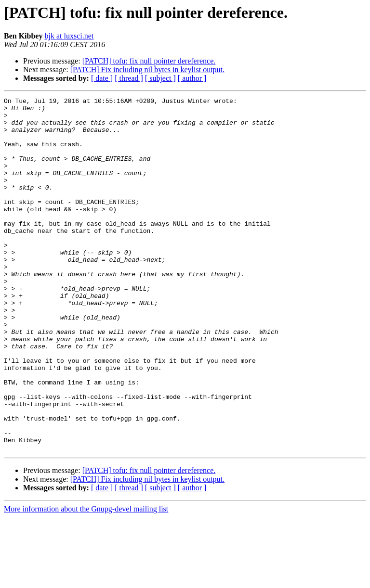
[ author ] (192, 78)
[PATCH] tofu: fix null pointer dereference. (149, 61)
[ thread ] (129, 78)
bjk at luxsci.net (69, 36)
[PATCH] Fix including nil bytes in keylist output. (147, 70)
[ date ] (102, 78)
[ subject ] (160, 78)
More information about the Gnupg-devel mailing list (86, 580)
